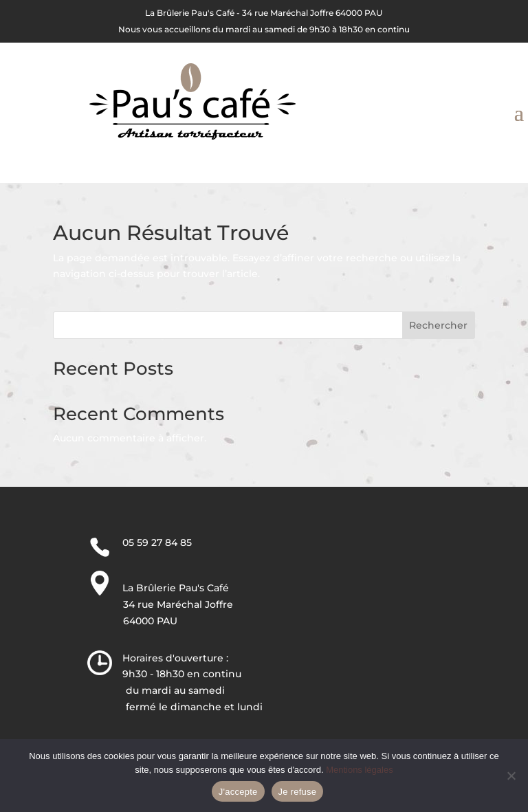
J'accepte (238, 792)
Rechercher (438, 325)
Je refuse (298, 792)
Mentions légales (360, 770)
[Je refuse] (511, 776)
